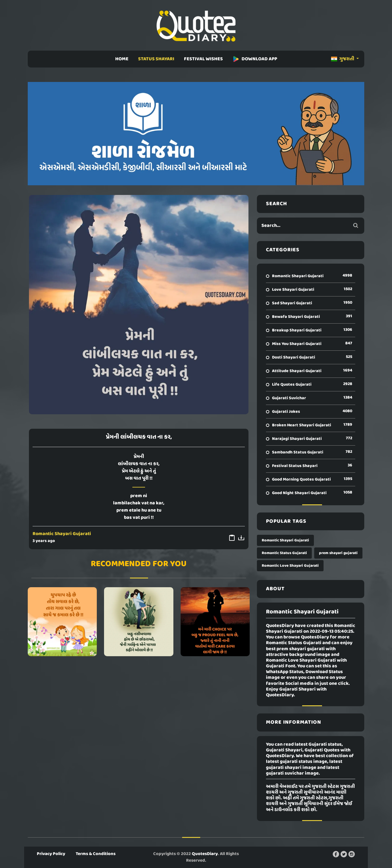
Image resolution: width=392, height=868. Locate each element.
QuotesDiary (205, 854)
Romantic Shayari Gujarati (62, 534)
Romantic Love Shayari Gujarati (290, 566)
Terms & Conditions (96, 854)
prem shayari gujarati (338, 553)
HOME (122, 59)
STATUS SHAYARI (156, 59)
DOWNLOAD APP (255, 59)
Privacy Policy (51, 854)
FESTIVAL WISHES (203, 59)
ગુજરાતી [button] (343, 59)
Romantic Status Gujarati (284, 553)
